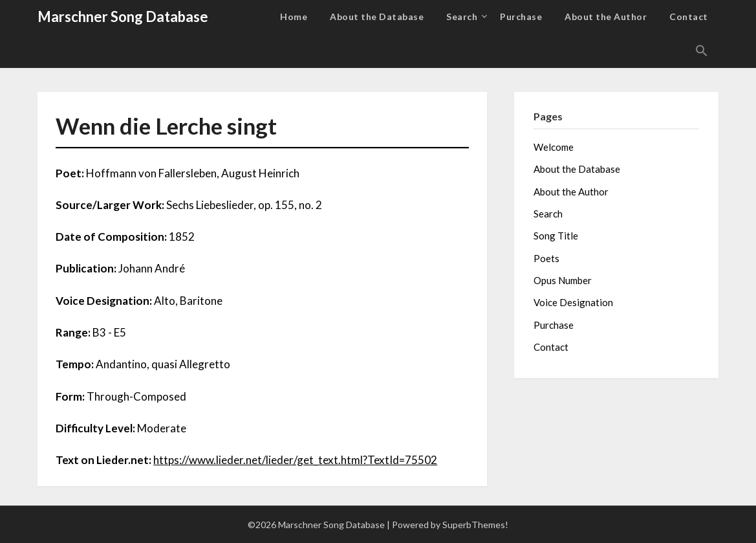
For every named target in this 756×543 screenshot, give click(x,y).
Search (462, 17)
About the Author (606, 17)
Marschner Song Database (123, 17)
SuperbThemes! (475, 525)
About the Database (377, 17)
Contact (689, 17)
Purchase (521, 17)
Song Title (556, 236)
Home (294, 17)
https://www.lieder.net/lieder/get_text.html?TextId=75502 (295, 460)
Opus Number (563, 280)
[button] (702, 51)
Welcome (554, 147)
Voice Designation (573, 302)
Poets (546, 258)
